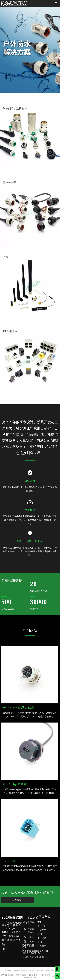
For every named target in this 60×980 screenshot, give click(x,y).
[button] (56, 3)
